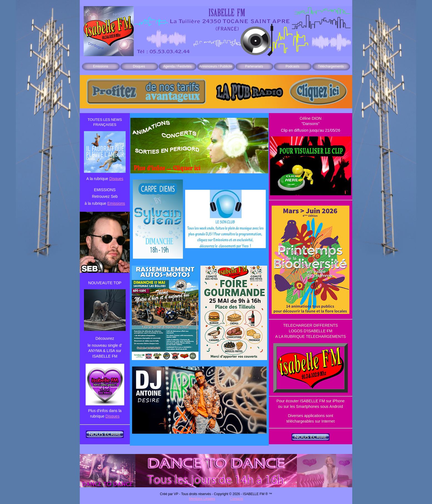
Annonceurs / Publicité (216, 66)
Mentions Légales (202, 499)
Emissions (101, 66)
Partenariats (254, 66)
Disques (139, 66)
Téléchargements (331, 66)
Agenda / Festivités (177, 66)
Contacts (236, 499)
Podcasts (292, 66)
